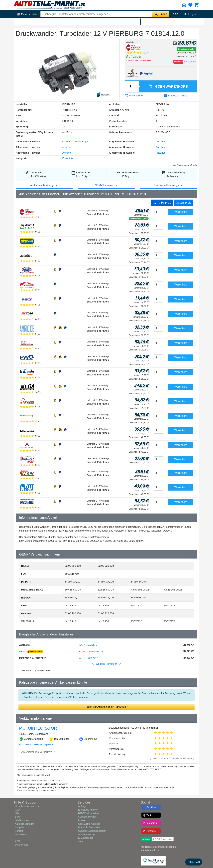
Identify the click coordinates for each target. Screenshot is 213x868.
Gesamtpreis (183, 203)
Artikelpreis (162, 203)
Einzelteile (68, 158)
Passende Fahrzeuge (169, 185)
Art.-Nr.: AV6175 (88, 645)
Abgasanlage (33, 22)
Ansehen (161, 142)
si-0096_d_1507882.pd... (76, 142)
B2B (176, 14)
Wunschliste (134, 96)
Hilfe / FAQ (194, 862)
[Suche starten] (161, 14)
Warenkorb (168, 86)
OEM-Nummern (106, 185)
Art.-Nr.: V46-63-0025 (91, 651)
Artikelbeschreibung (44, 185)
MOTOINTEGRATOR (38, 728)
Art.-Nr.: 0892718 (89, 658)
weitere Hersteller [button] (106, 664)
